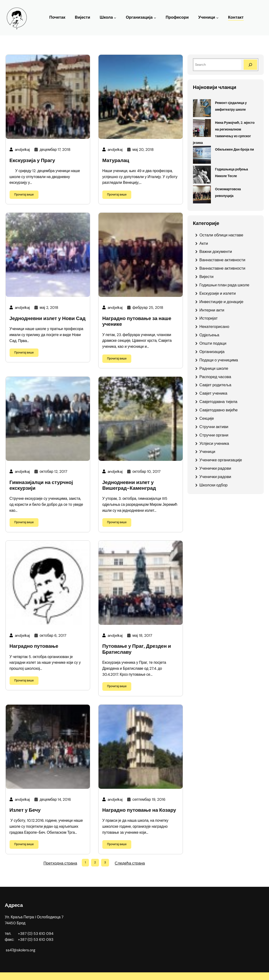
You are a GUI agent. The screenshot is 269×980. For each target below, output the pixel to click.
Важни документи (216, 251)
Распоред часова (215, 377)
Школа (106, 17)
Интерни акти (212, 310)
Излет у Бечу (25, 810)
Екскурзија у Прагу (32, 161)
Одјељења (209, 335)
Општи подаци (213, 343)
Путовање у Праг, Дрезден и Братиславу (137, 649)
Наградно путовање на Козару (139, 810)
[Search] (250, 65)
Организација (139, 17)
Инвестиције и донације (221, 302)
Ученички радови (215, 468)
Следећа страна (130, 863)
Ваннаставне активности (222, 260)
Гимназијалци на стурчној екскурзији (41, 485)
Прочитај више (24, 195)
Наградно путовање (34, 646)
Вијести (206, 277)
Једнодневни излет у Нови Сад (48, 318)
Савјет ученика (213, 393)
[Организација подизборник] (155, 18)
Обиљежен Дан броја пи (234, 149)
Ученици (207, 17)
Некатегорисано (214, 327)
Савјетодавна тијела (218, 402)
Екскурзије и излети (218, 293)
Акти (204, 243)
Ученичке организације (221, 460)
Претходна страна (60, 863)
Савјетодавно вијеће (219, 410)
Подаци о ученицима (219, 360)
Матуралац (116, 161)
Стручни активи (214, 427)
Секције (207, 418)
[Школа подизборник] (115, 18)
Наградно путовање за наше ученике (137, 321)
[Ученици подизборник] (217, 18)
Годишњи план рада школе (224, 285)
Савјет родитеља (215, 385)
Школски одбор (214, 485)
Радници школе (214, 368)
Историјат (209, 318)
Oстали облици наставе (221, 235)
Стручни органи (214, 435)
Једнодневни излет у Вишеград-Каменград (129, 485)
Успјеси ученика (214, 443)
